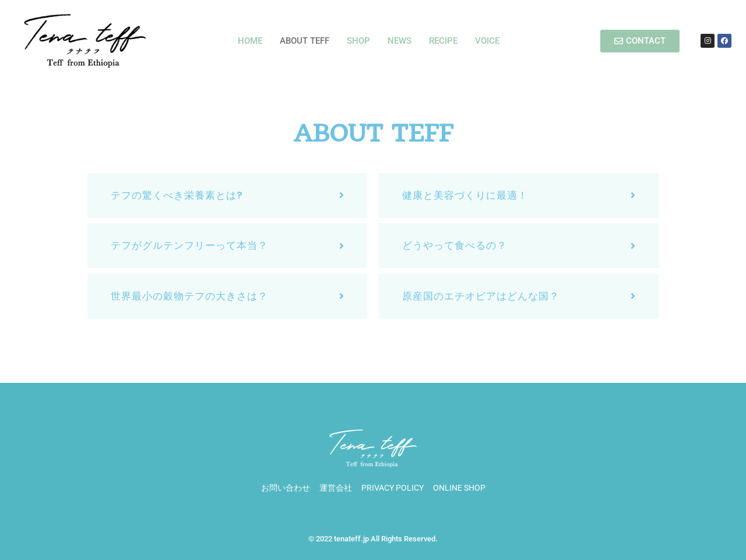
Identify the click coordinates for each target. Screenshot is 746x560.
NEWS (400, 41)
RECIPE (443, 41)
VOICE (487, 41)
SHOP (358, 41)
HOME (250, 41)
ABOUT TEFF (305, 41)
